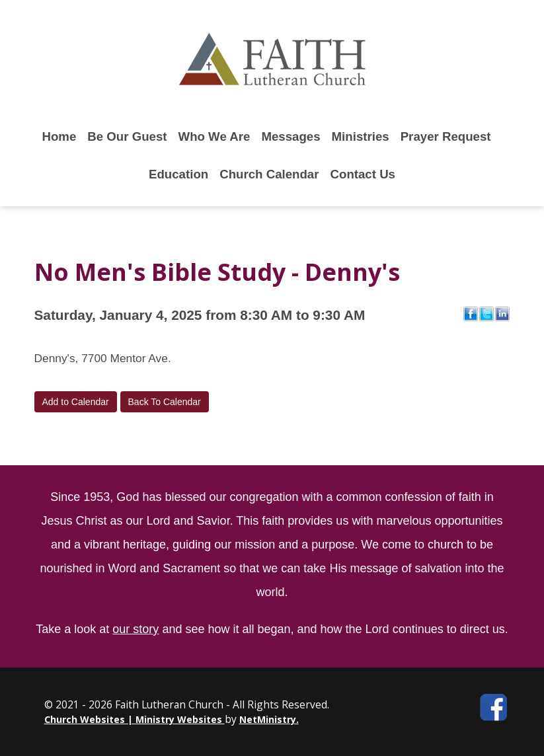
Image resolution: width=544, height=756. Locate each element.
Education (178, 174)
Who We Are (214, 136)
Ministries (361, 136)
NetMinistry (268, 719)
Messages (291, 136)
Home (59, 136)
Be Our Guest (127, 136)
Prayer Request (446, 136)
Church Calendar (269, 174)
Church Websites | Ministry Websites (135, 719)
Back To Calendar (165, 402)
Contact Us (363, 174)
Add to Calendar (76, 402)
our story (136, 629)
